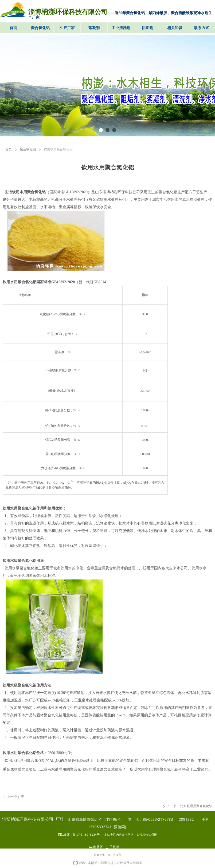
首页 (9, 149)
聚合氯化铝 (28, 149)
